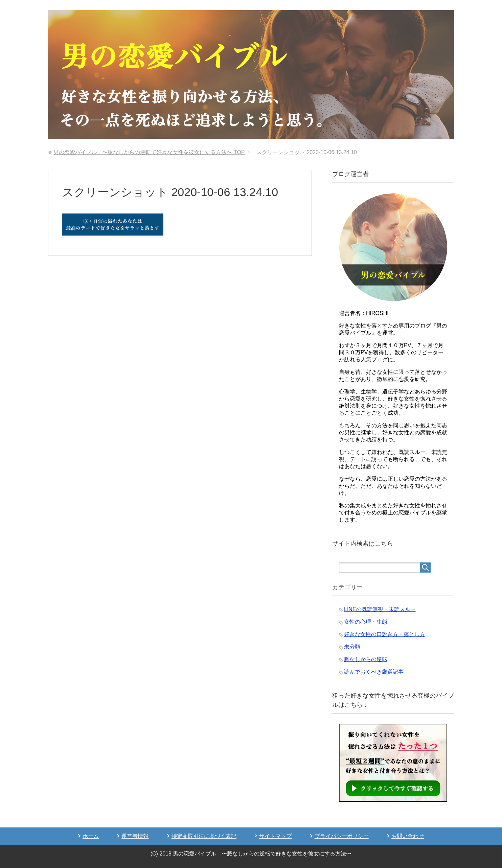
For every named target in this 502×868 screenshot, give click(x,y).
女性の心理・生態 (366, 622)
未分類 (352, 647)
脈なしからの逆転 (366, 659)
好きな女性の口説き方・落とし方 (385, 634)
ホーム (91, 836)
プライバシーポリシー (342, 836)
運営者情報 (135, 836)
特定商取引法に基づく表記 (204, 836)
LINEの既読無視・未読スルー (380, 609)
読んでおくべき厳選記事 (374, 672)
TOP (149, 152)
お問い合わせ (408, 836)
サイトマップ (275, 836)
